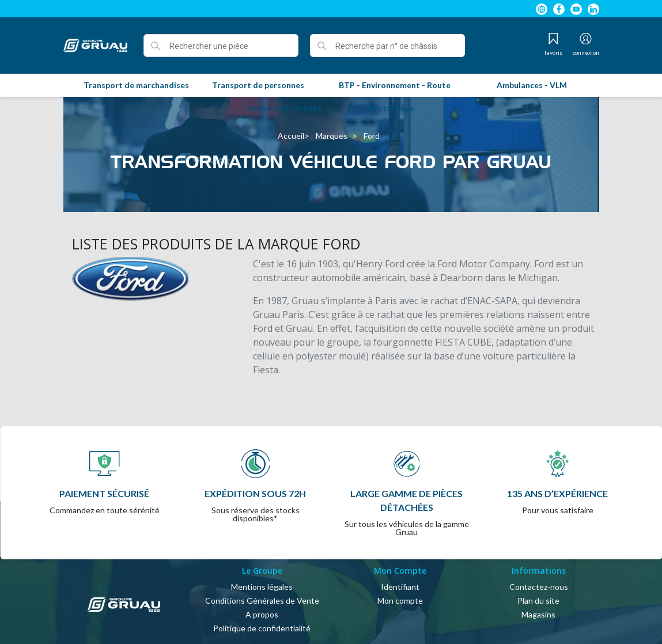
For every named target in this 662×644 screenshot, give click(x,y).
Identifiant (400, 587)
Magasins (538, 614)
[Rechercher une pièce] (221, 46)
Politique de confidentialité (262, 628)
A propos (262, 614)
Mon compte (400, 601)
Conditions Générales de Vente (262, 601)
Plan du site (538, 601)
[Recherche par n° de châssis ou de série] (387, 46)
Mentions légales (262, 587)
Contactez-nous (539, 587)
